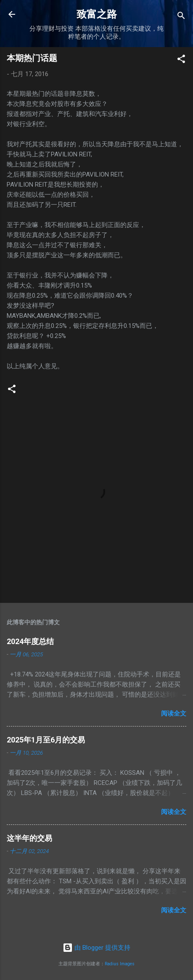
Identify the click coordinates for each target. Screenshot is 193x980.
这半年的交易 (29, 838)
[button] (181, 60)
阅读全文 (174, 713)
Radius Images (120, 964)
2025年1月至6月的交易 (46, 740)
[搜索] (181, 17)
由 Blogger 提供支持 (96, 948)
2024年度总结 (30, 641)
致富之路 (97, 14)
